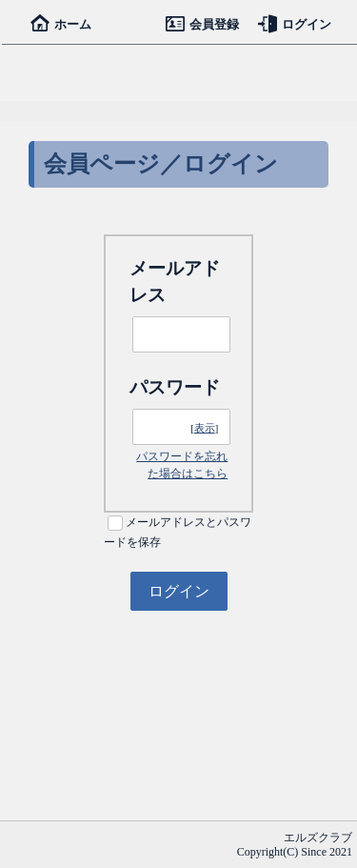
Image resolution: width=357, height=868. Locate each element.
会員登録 (202, 24)
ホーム (61, 24)
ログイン (295, 24)
